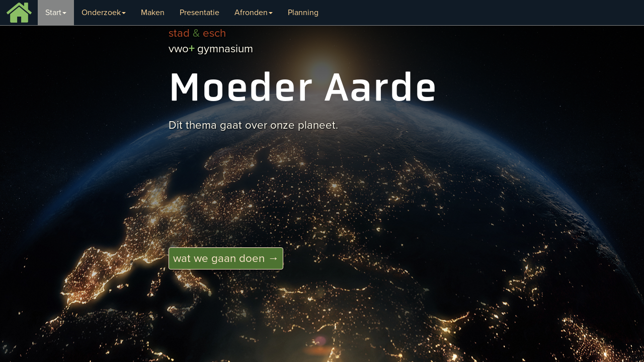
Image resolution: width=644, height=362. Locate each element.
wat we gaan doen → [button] (226, 258)
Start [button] (56, 13)
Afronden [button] (254, 13)
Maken (153, 13)
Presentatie (199, 13)
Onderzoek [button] (104, 13)
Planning (303, 13)
